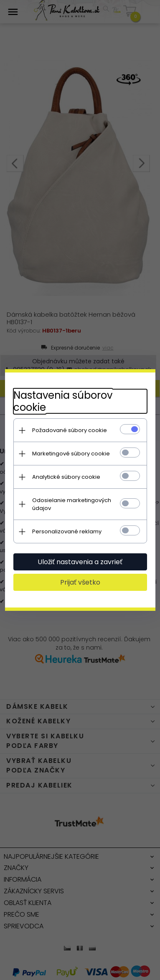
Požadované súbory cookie (70, 430)
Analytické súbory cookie (66, 477)
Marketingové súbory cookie (71, 454)
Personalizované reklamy (67, 531)
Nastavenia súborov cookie (63, 401)
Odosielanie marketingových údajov (72, 504)
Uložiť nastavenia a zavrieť (80, 562)
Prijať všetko (80, 582)
